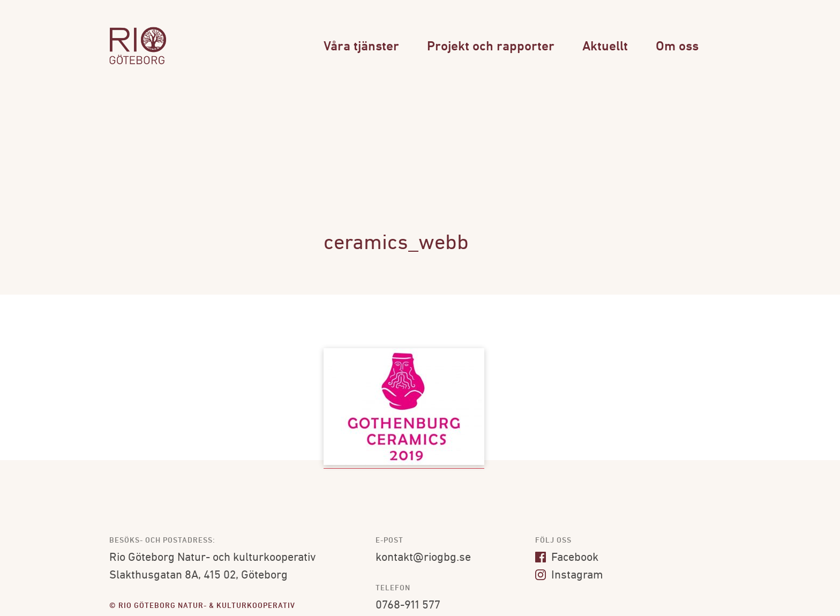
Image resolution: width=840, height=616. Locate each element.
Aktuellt (605, 47)
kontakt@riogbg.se (423, 558)
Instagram (569, 576)
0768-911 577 (408, 606)
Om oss (677, 47)
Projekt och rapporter (491, 47)
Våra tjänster (361, 47)
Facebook (567, 558)
